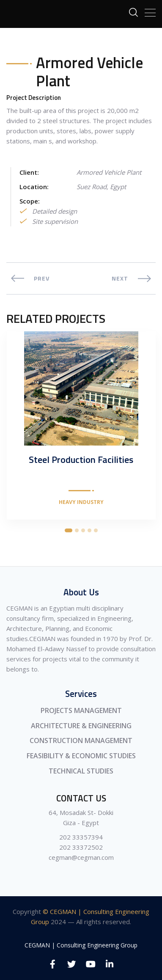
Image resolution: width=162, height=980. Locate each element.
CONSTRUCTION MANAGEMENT (81, 741)
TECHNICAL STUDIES (81, 771)
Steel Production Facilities (81, 460)
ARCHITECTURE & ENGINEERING (81, 726)
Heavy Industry (81, 502)
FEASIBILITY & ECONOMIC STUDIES (81, 756)
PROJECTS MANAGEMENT (81, 710)
